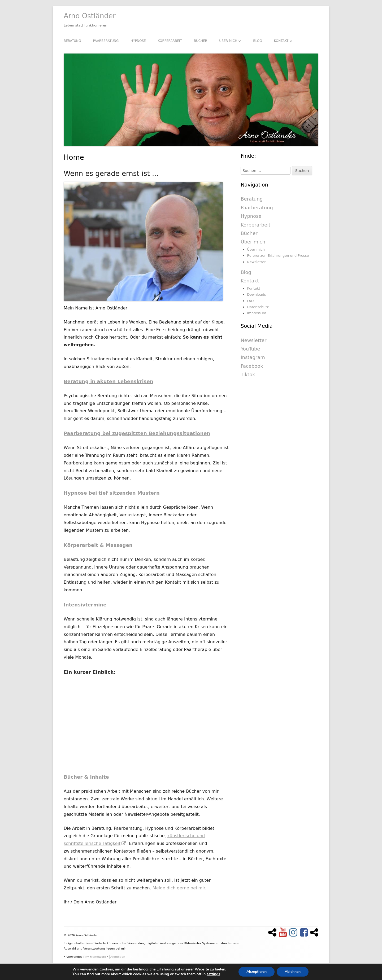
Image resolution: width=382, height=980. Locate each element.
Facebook (252, 366)
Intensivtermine (85, 605)
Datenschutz (258, 307)
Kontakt (281, 41)
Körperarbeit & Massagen (98, 545)
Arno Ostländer (90, 16)
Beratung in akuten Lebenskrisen (108, 381)
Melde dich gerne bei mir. (179, 888)
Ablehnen (293, 972)
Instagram (253, 357)
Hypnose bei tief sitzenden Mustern (112, 493)
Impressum (257, 313)
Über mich (228, 41)
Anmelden (118, 957)
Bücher (201, 41)
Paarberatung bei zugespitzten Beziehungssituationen (137, 433)
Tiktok (248, 374)
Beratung (72, 41)
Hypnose (138, 41)
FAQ (250, 301)
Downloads (256, 294)
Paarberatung (106, 41)
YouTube (250, 349)
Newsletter (256, 262)
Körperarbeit (170, 41)
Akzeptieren (257, 972)
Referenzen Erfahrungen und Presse (278, 256)
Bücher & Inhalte (86, 777)
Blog (257, 41)
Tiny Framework (94, 957)
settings (213, 974)
